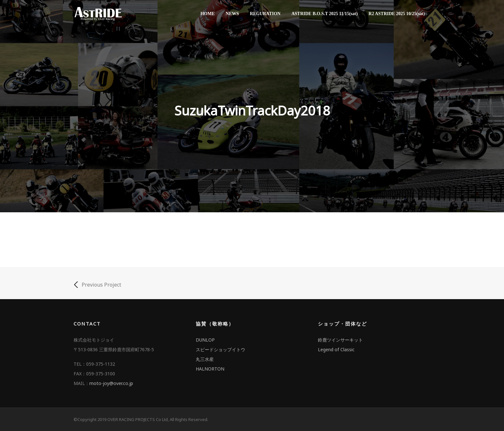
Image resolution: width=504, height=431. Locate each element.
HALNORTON (210, 369)
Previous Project (97, 285)
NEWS (232, 14)
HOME (208, 14)
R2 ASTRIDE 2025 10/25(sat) (397, 14)
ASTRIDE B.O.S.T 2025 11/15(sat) (325, 14)
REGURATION (265, 14)
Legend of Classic (336, 349)
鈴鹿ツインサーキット (340, 340)
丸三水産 (205, 359)
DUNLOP (205, 340)
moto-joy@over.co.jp (111, 383)
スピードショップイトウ (221, 349)
